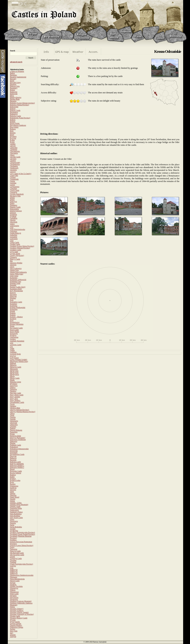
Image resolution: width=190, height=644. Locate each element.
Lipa (12, 343)
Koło (12, 300)
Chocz (12, 155)
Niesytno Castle (15, 393)
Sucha (12, 525)
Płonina (13, 443)
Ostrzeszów (14, 421)
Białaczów (14, 92)
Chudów (13, 161)
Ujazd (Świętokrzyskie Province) (22, 564)
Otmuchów (14, 425)
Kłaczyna (13, 296)
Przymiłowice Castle (17, 454)
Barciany (13, 79)
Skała (12, 492)
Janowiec (13, 265)
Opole (12, 415)
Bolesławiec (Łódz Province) (20, 118)
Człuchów (14, 189)
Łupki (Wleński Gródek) (19, 360)
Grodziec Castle (16, 250)
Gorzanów (14, 237)
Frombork (13, 215)
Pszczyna (13, 456)
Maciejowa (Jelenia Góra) (19, 361)
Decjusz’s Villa (15, 196)
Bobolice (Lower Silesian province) (22, 103)
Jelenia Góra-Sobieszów (18, 272)
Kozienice (14, 304)
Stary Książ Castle (16, 518)
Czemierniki (14, 179)
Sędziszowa (14, 486)
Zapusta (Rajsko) (16, 625)
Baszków (13, 84)
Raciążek (13, 460)
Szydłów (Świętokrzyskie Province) (22, 532)
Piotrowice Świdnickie (18, 439)
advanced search (16, 62)
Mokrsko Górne (15, 382)
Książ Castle (14, 330)
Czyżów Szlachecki (17, 194)
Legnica (13, 339)
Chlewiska (14, 148)
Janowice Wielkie (16, 263)
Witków (13, 590)
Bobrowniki (14, 107)
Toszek (12, 557)
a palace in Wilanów (17, 71)
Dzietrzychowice (16, 211)
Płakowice (14, 441)
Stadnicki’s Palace (16, 512)
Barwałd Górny (15, 83)
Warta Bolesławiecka (17, 579)
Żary (12, 633)
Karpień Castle (15, 283)
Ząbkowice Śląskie (17, 627)
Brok (12, 131)
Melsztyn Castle (16, 367)
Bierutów (13, 101)
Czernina (13, 183)
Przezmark (14, 453)
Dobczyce (13, 202)
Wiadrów (13, 585)
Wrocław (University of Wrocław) (22, 614)
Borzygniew (14, 127)
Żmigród (13, 637)
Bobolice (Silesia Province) (20, 105)
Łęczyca (13, 356)
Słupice (13, 493)
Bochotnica (14, 112)
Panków (13, 428)
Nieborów (13, 389)
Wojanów (13, 596)
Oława (12, 413)
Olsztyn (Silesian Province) (20, 410)
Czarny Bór (14, 176)
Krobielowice (15, 322)
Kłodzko (13, 298)
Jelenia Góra (14, 270)
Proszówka (14, 451)
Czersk (12, 185)
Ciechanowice (15, 164)
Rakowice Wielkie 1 (17, 466)
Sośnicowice (14, 510)
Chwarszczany (15, 162)
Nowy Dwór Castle (17, 395)
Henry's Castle (15, 259)
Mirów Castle (15, 378)
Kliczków (13, 294)
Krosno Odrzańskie (17, 324)
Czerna (12, 181)
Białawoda (14, 94)
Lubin (12, 348)
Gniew (12, 224)
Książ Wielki (14, 332)
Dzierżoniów (14, 209)
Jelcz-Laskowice (16, 268)
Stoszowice (14, 521)
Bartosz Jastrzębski (100, 642)
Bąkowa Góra (15, 86)
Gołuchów (14, 235)
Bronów (13, 133)
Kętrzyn (13, 293)
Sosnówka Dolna (16, 508)
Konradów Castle (16, 302)
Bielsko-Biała (15, 99)
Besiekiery (14, 88)
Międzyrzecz (14, 374)
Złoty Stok (14, 631)
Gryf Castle (14, 252)
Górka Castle (15, 242)
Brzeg (12, 135)
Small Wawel (15, 497)
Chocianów (14, 153)
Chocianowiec (15, 151)
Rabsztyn (13, 458)
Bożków (13, 129)
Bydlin (12, 140)
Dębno (12, 200)
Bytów (12, 142)
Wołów (13, 607)
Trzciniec (13, 560)
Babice (12, 73)
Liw (11, 347)
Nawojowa (14, 386)
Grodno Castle (15, 244)
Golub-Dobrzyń (15, 233)
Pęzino (12, 434)
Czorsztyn (14, 192)
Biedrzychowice (16, 97)
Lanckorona (14, 337)
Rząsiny (13, 484)
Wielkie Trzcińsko (16, 586)
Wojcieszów (14, 598)
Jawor (12, 267)
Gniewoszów (15, 226)
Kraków (13, 313)
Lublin (12, 350)
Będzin (12, 90)
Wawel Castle (15, 581)
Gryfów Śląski (15, 254)
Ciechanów (14, 166)
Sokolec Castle (15, 506)
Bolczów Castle (15, 116)
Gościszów (14, 239)
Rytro (12, 482)
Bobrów (13, 109)
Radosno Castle (15, 462)
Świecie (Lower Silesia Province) (22, 545)
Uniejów (13, 566)
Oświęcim (14, 423)
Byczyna (13, 138)
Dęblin (12, 198)
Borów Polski (15, 123)
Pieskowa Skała (15, 436)
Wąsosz (13, 583)
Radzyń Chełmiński (17, 464)
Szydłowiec (14, 531)
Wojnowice (14, 599)
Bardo (12, 81)
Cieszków (13, 170)
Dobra (12, 203)
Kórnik (12, 311)
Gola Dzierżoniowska (18, 229)
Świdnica (13, 540)
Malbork (13, 363)
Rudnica (13, 475)
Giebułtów (14, 218)
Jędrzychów (14, 276)
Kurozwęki (14, 334)
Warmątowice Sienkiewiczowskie (22, 575)
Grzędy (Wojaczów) (17, 255)
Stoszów (13, 523)
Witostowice (14, 592)
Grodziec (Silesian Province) (20, 248)
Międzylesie (14, 373)
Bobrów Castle (15, 110)
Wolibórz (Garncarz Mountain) (21, 601)
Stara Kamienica (16, 514)
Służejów (13, 495)
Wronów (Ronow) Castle (19, 618)
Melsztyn (13, 365)
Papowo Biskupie (16, 430)
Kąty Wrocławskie (16, 291)
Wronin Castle (15, 616)
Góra (12, 241)
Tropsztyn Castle (16, 558)
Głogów (13, 220)
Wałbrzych (14, 570)
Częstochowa (15, 187)
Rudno (12, 477)
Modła (12, 380)
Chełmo (13, 144)
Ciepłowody (14, 168)
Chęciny (13, 146)
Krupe (12, 326)
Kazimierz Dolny (16, 289)
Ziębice (13, 629)
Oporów (13, 417)
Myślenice (14, 384)
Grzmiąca (13, 257)
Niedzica (13, 391)
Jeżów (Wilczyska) (17, 274)
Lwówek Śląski (15, 354)
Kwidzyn (13, 335)
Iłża (11, 261)
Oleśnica (13, 406)
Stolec (12, 519)
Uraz (12, 568)
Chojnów (13, 159)
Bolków (13, 120)
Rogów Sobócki (16, 473)
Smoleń (13, 499)
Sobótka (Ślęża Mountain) (19, 505)
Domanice (14, 205)
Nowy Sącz (14, 399)
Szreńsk (13, 529)
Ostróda (13, 419)
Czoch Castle (15, 190)
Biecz (12, 96)
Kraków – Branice (16, 317)
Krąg (12, 321)
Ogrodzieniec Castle (17, 402)
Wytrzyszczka (15, 622)
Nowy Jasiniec (15, 397)
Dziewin (13, 213)
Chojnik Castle (15, 157)
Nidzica (13, 387)
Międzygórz (14, 371)
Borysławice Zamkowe (18, 125)
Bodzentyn (14, 114)
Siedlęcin (13, 488)
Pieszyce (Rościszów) (18, 438)
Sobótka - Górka (16, 503)
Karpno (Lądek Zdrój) (18, 287)
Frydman (13, 216)
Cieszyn (13, 172)
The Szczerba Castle (17, 555)
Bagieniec (13, 75)
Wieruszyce (14, 588)
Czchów (13, 177)
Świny (12, 547)
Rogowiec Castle (16, 471)
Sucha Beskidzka (16, 527)
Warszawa (14, 577)
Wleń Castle (14, 594)
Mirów (12, 376)
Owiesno (13, 426)
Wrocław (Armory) (17, 609)
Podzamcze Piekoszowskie (19, 449)
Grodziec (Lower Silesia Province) (22, 246)
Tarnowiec (14, 549)
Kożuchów (14, 309)
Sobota (12, 501)
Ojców (12, 404)
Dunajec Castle (15, 207)
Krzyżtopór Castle (16, 328)
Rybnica (13, 479)
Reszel (12, 469)
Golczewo (14, 231)
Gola (12, 228)
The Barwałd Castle (17, 553)
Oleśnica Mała (15, 408)
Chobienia (14, 149)
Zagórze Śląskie (16, 624)
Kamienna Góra (15, 281)
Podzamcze (14, 447)
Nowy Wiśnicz (15, 400)
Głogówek (14, 222)
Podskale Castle (15, 445)
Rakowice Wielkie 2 (17, 467)
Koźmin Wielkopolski (18, 307)
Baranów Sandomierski (18, 77)
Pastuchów (14, 432)
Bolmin (13, 122)
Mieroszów (14, 369)
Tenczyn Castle (15, 551)
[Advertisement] (110, 118)
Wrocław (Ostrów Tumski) (19, 612)
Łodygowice (14, 358)
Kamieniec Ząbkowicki (18, 280)
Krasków (13, 319)
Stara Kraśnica (15, 516)
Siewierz (13, 490)
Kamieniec (14, 278)
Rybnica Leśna (15, 480)
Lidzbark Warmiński (17, 341)
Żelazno (13, 635)
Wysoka (13, 620)
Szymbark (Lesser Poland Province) (22, 534)
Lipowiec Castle (16, 345)
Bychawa (13, 136)
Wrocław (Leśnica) (17, 611)
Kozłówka (14, 306)
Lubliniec (13, 352)
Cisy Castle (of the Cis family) (21, 174)
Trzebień (13, 562)
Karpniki (13, 285)
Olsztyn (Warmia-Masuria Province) (23, 412)
